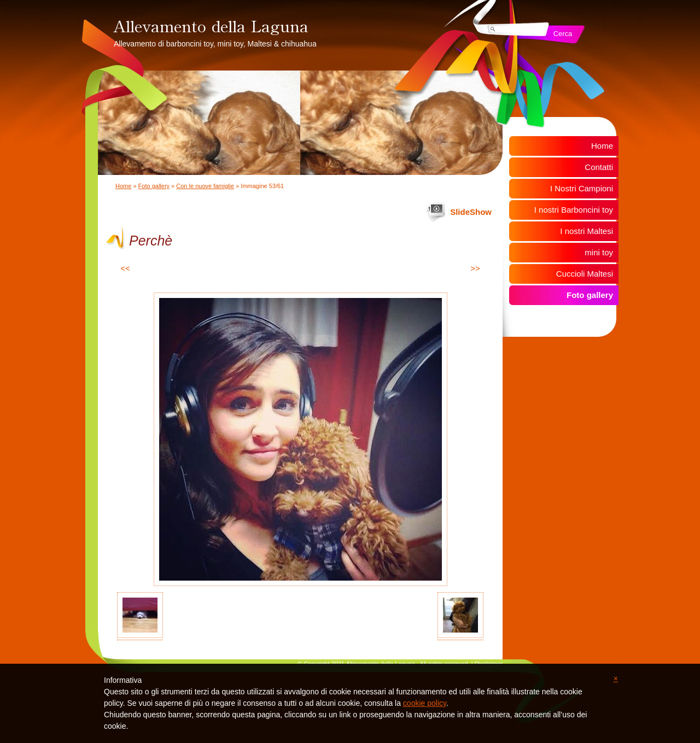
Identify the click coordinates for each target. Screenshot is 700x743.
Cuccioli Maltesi (585, 274)
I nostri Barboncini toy (574, 210)
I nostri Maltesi (587, 231)
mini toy (599, 252)
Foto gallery (154, 186)
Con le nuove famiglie (205, 186)
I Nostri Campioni (582, 188)
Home (123, 186)
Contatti (599, 167)
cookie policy (425, 703)
